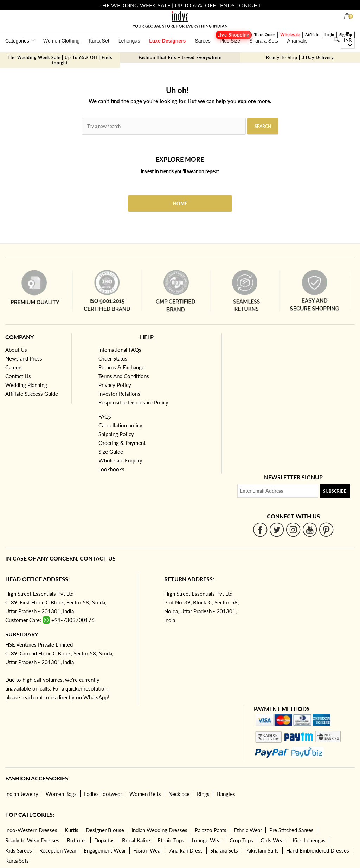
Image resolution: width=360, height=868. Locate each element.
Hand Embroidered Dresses (318, 850)
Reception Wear (58, 850)
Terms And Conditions (124, 376)
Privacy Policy (115, 385)
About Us (16, 350)
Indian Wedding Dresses (159, 830)
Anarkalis (297, 41)
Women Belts (145, 794)
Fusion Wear (148, 850)
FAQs (105, 416)
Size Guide (111, 452)
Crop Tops (241, 840)
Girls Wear (273, 840)
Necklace (179, 794)
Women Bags (61, 794)
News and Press (24, 358)
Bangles (226, 794)
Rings (203, 794)
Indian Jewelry (22, 794)
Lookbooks (111, 469)
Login (329, 35)
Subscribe (335, 491)
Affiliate (312, 35)
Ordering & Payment (122, 443)
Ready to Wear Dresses (32, 840)
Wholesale (290, 35)
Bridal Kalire (136, 840)
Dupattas (104, 840)
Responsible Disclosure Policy (133, 402)
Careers (14, 367)
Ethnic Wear (248, 830)
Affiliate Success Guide (32, 394)
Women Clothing (61, 41)
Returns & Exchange (121, 367)
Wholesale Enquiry (120, 460)
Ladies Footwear (103, 794)
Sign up (346, 35)
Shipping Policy (116, 434)
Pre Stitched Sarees (291, 830)
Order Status (113, 358)
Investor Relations (119, 394)
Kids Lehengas (309, 840)
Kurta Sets (17, 861)
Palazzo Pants (211, 830)
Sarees (202, 41)
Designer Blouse (105, 830)
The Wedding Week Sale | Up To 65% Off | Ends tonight (60, 60)
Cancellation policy (120, 425)
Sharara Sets (264, 41)
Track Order (265, 35)
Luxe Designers (167, 41)
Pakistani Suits (262, 850)
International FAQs (120, 350)
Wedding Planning (26, 385)
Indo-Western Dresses (31, 830)
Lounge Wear (207, 840)
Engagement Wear (105, 850)
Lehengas (129, 41)
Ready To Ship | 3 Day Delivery (300, 57)
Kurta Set (99, 41)
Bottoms (77, 840)
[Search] (337, 40)
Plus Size (230, 41)
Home (180, 203)
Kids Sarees (19, 850)
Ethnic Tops (171, 840)
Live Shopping (233, 35)
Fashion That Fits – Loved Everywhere (180, 57)
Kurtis (72, 830)
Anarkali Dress (186, 850)
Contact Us (18, 376)
